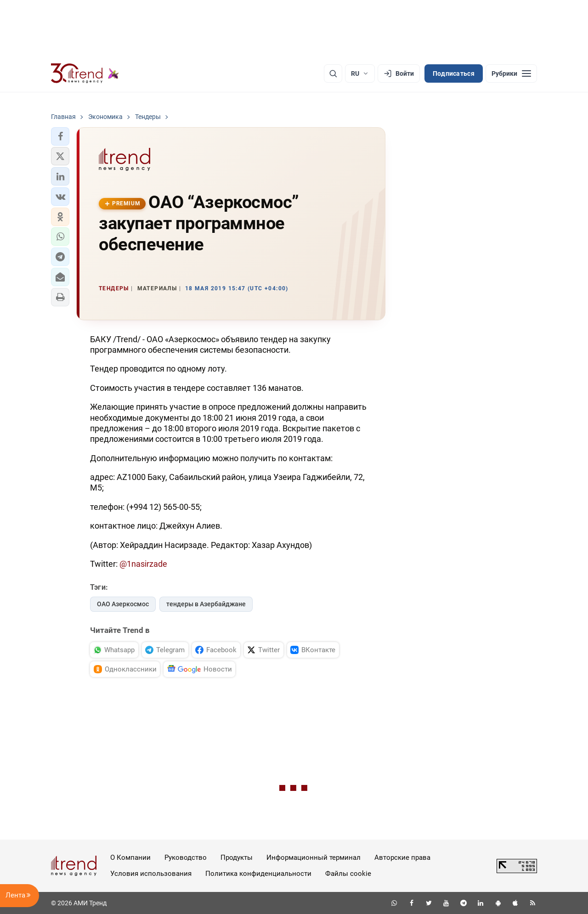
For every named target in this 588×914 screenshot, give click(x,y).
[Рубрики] (511, 73)
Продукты (237, 858)
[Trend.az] (85, 73)
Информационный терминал (314, 858)
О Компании (130, 858)
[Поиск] (333, 73)
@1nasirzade (143, 564)
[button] (60, 136)
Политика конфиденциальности (258, 874)
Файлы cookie (348, 874)
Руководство (186, 858)
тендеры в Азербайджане (206, 604)
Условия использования (151, 874)
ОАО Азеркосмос (123, 604)
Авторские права (402, 858)
